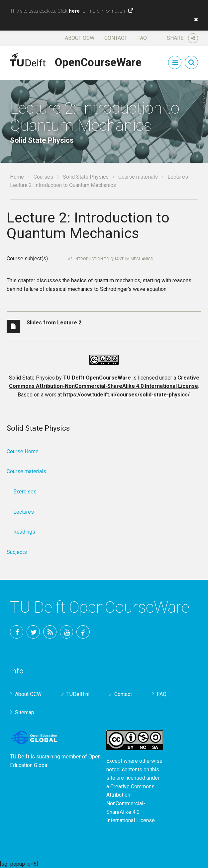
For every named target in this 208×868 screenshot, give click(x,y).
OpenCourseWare (98, 61)
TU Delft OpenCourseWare (97, 378)
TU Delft (83, 632)
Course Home (23, 451)
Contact (116, 38)
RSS (50, 632)
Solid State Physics (86, 177)
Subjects (17, 552)
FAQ (142, 38)
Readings (24, 532)
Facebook (17, 632)
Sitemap (25, 712)
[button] (194, 20)
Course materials (138, 177)
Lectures (178, 177)
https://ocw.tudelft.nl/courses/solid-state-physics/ (126, 395)
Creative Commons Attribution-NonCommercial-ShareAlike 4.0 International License (131, 803)
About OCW (80, 38)
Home (17, 177)
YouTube (66, 632)
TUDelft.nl (78, 694)
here (74, 11)
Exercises (25, 492)
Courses (43, 177)
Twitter (33, 632)
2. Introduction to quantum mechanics (111, 259)
